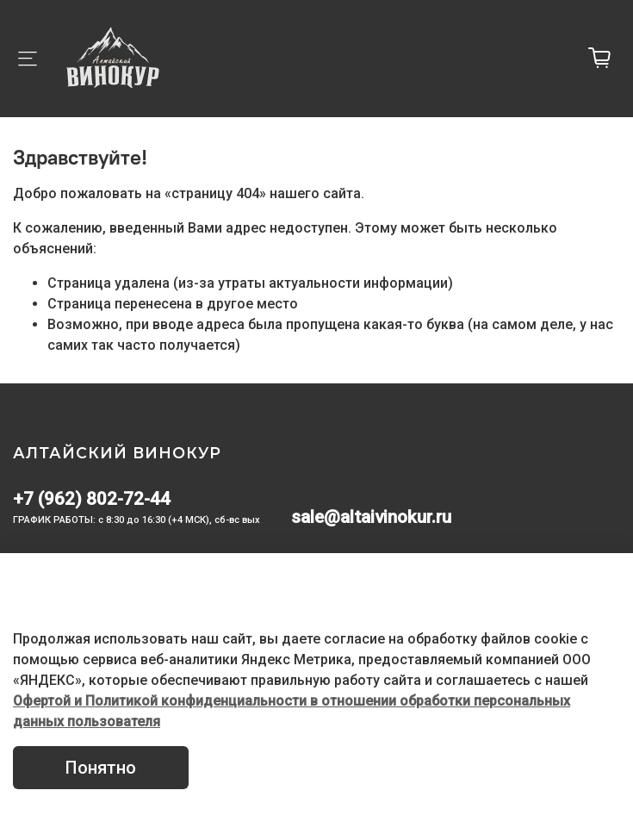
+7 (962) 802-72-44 (92, 499)
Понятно (101, 768)
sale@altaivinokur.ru (371, 517)
